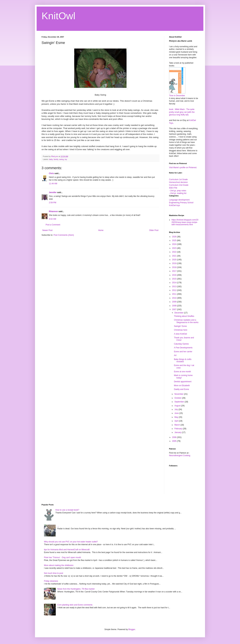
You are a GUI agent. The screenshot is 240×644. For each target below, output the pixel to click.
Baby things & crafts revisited (183, 360)
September (180, 402)
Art (175, 355)
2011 (175, 294)
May (177, 417)
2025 (175, 240)
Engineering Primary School (181, 203)
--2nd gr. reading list (178, 193)
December (179, 313)
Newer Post (47, 230)
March (177, 425)
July (176, 409)
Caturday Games (181, 344)
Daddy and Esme (181, 389)
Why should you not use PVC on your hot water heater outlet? (71, 542)
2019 (175, 263)
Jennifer (53, 192)
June (177, 413)
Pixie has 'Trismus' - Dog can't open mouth (63, 557)
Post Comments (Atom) (64, 235)
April (177, 421)
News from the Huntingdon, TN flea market (76, 589)
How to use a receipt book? (67, 510)
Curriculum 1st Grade (178, 179)
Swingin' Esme (180, 326)
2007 (175, 309)
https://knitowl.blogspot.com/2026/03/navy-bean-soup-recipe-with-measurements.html (185, 222)
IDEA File (173, 188)
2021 (175, 256)
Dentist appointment (183, 382)
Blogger (132, 629)
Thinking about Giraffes (184, 316)
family (56, 159)
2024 (175, 244)
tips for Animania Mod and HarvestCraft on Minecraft (67, 550)
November (179, 394)
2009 (175, 302)
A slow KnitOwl (180, 334)
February (179, 429)
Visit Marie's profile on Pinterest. (183, 168)
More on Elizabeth (182, 386)
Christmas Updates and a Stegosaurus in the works (186, 321)
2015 (175, 279)
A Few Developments (183, 348)
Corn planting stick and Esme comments (75, 605)
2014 (175, 283)
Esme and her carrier (183, 352)
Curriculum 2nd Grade (179, 185)
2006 (175, 437)
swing (61, 159)
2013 (175, 287)
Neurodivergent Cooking (180, 456)
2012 (175, 290)
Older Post (154, 230)
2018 (175, 267)
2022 (175, 252)
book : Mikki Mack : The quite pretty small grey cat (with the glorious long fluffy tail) (182, 112)
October (178, 398)
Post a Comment (53, 225)
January (178, 432)
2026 (175, 237)
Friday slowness (51, 581)
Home (101, 230)
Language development (179, 200)
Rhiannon (53, 211)
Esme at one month (182, 372)
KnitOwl (58, 16)
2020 (175, 260)
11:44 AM (53, 184)
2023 (175, 248)
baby (51, 159)
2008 (175, 306)
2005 (175, 441)
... (58, 526)
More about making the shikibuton (59, 565)
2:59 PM (53, 203)
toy (66, 159)
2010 (175, 298)
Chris (51, 173)
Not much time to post (54, 573)
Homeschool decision (178, 182)
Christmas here (181, 330)
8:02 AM (52, 219)
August (178, 406)
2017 (175, 271)
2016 (175, 275)
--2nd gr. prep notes (178, 191)
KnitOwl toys (175, 205)
